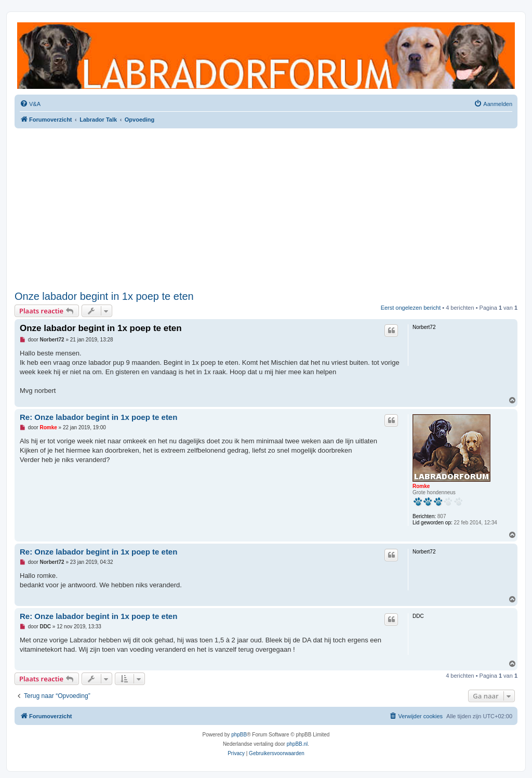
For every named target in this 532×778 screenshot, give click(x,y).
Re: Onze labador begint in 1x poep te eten (98, 417)
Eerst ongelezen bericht (411, 308)
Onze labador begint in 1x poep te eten (104, 296)
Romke (421, 486)
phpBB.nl (297, 744)
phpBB (239, 735)
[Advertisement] (266, 209)
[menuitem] (30, 104)
